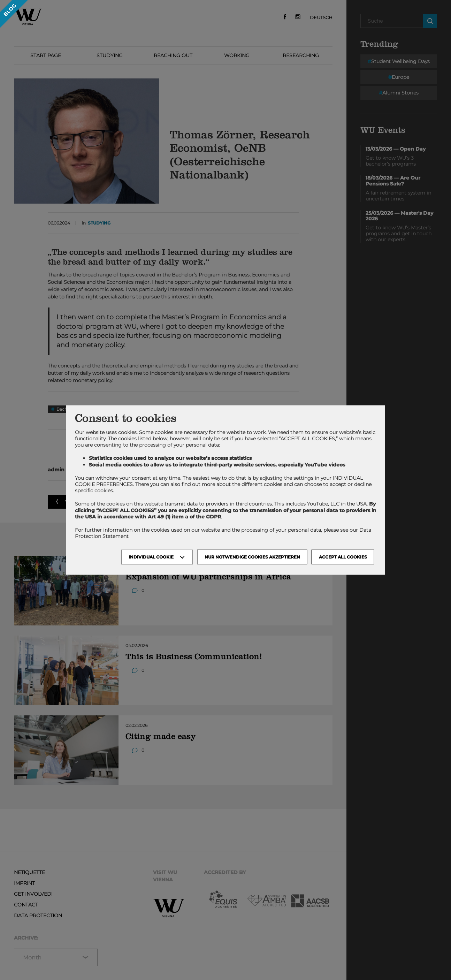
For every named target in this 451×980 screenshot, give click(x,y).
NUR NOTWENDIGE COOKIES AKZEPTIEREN (252, 557)
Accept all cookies (343, 557)
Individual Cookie (151, 557)
